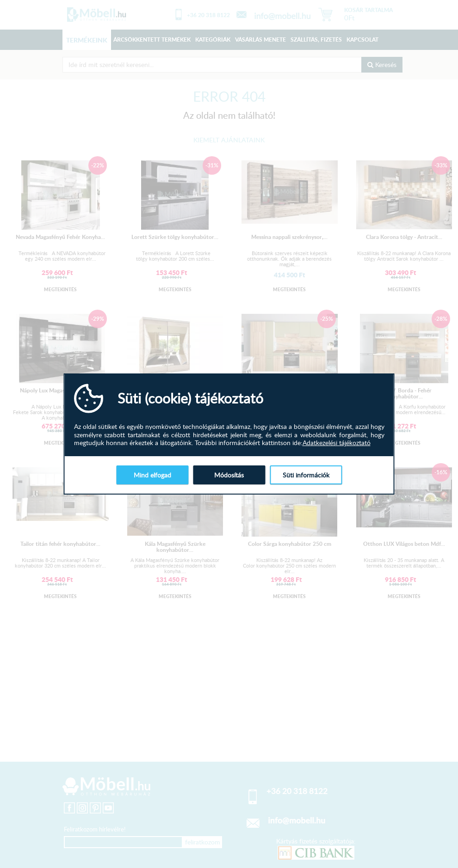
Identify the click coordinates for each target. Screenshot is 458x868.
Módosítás (229, 475)
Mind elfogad (152, 475)
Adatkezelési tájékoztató (337, 443)
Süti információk (306, 475)
